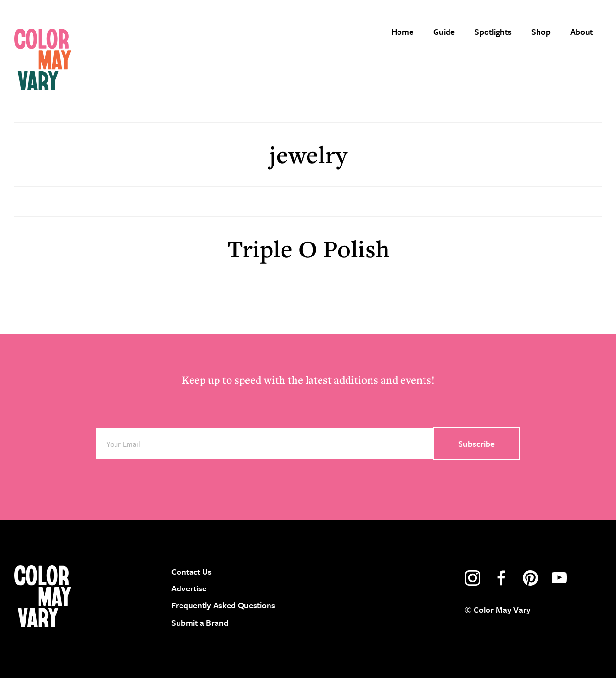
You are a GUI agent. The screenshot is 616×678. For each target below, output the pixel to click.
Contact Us (192, 571)
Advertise (189, 588)
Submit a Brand (200, 622)
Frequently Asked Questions (223, 605)
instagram (473, 578)
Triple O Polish (308, 249)
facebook (501, 578)
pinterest (530, 578)
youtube (559, 578)
